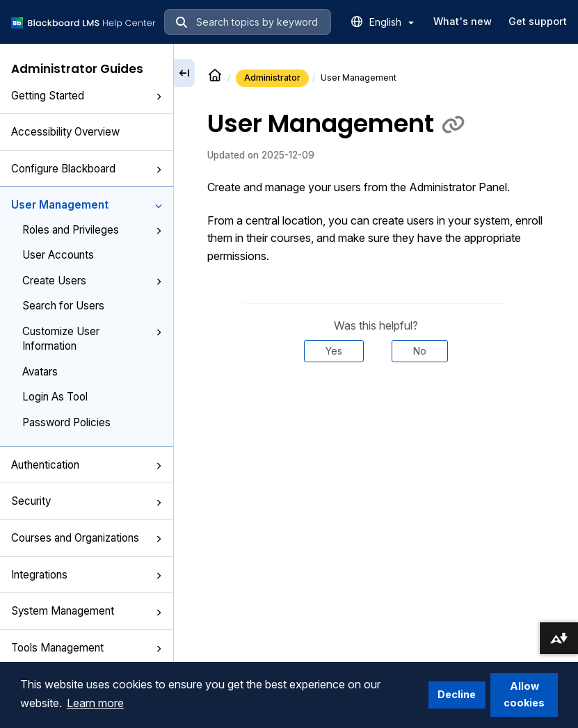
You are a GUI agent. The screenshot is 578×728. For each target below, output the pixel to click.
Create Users (92, 281)
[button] (159, 97)
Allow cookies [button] (524, 694)
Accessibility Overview (65, 132)
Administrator (272, 78)
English (392, 22)
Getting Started (87, 96)
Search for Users (63, 306)
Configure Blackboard (87, 169)
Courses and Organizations (87, 538)
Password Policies (66, 422)
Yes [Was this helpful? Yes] (334, 351)
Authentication (87, 465)
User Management (87, 205)
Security (87, 501)
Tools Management (87, 648)
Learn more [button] (95, 703)
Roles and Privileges (92, 230)
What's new (463, 21)
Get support (538, 21)
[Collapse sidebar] (184, 73)
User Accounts (58, 255)
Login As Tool (55, 397)
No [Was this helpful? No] (420, 351)
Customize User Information (92, 339)
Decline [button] (457, 694)
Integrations (87, 575)
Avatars (40, 372)
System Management (87, 611)
